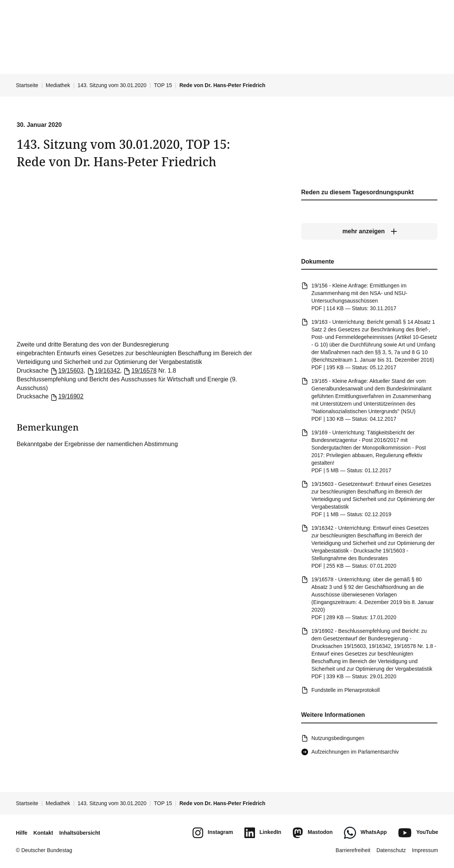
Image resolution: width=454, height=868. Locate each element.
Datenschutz (391, 850)
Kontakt (43, 833)
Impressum (425, 850)
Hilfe (22, 833)
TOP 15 (163, 85)
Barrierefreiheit (353, 850)
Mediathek (58, 85)
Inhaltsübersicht (79, 833)
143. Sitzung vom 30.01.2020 (112, 85)
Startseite (27, 85)
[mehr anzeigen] (369, 231)
